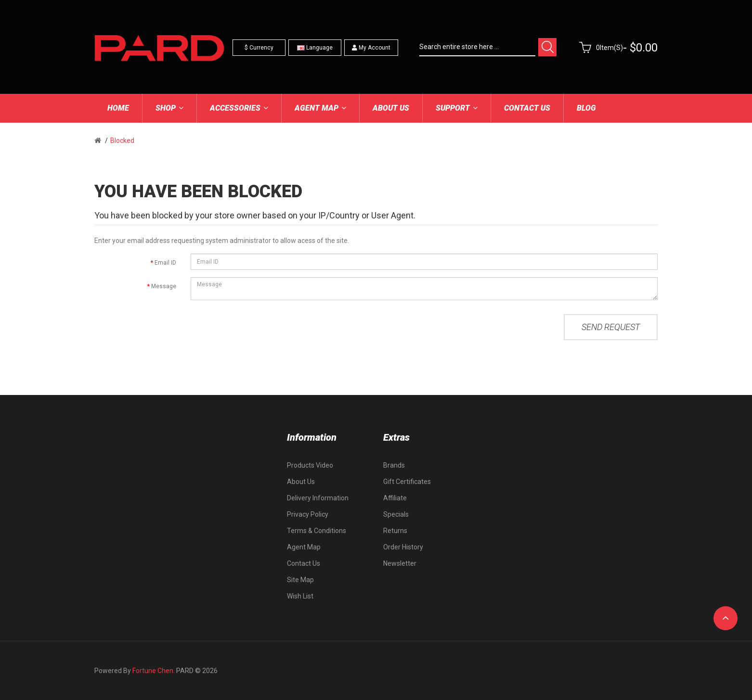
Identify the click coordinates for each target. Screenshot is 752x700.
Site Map (300, 580)
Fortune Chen (153, 671)
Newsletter (400, 563)
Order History (403, 547)
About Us (301, 482)
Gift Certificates (407, 482)
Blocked (122, 140)
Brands (394, 465)
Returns (395, 531)
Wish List (300, 596)
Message (164, 286)
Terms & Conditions (317, 531)
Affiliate (395, 498)
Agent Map (304, 547)
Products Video (310, 465)
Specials (396, 514)
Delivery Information (318, 498)
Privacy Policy (308, 514)
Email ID (165, 263)
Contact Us (304, 563)
